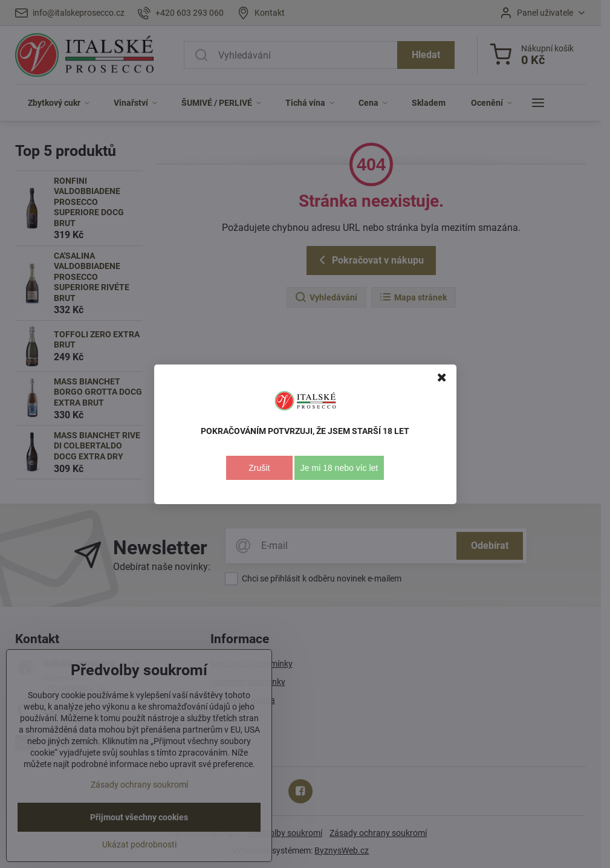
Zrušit (259, 468)
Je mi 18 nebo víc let (339, 468)
